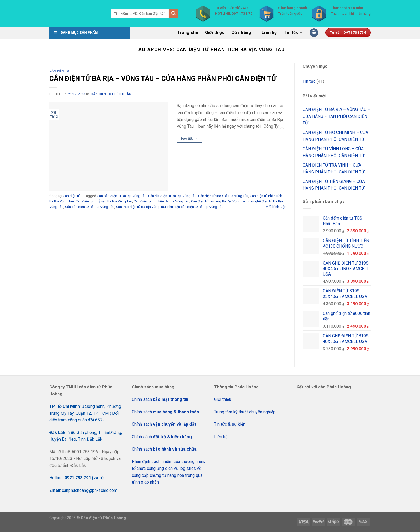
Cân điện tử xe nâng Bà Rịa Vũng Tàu (219, 201)
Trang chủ (188, 33)
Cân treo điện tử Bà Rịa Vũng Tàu (141, 207)
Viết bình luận (276, 207)
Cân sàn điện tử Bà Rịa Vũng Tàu (90, 207)
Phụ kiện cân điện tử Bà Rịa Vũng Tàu (195, 207)
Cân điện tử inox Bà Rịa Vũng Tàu (223, 196)
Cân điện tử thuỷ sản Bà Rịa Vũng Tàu (104, 201)
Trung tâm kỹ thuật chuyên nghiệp (245, 412)
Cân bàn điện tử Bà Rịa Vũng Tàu (122, 196)
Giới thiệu (215, 33)
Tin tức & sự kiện (230, 424)
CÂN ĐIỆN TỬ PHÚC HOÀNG (112, 94)
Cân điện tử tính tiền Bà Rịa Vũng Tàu (162, 201)
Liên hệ (269, 33)
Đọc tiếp (189, 139)
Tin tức (293, 33)
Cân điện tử (59, 71)
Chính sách (160, 399)
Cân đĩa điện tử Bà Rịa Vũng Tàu (172, 196)
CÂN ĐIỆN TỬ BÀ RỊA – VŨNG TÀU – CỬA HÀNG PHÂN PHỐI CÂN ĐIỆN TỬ (163, 78)
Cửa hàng (243, 33)
